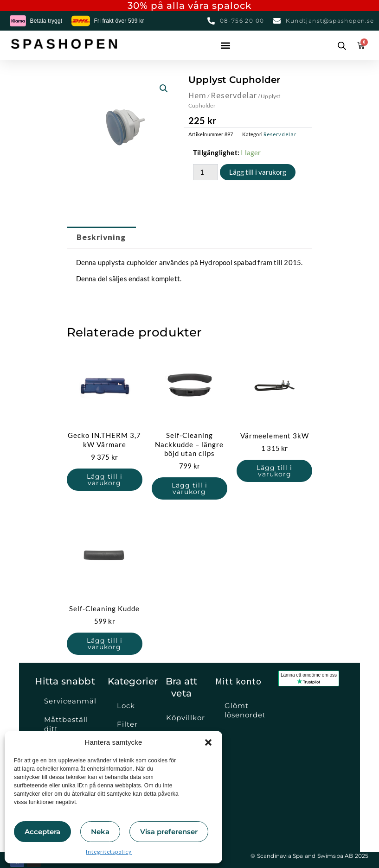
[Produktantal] (206, 172)
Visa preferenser (169, 832)
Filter (127, 724)
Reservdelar (234, 95)
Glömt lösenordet (244, 710)
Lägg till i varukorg (258, 172)
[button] (208, 742)
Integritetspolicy (109, 852)
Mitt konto (238, 681)
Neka (100, 832)
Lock (126, 706)
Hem (197, 95)
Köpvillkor (186, 718)
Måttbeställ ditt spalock (66, 729)
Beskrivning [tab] (101, 237)
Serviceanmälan (70, 701)
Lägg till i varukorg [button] (105, 480)
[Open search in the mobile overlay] (340, 45)
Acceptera (42, 832)
